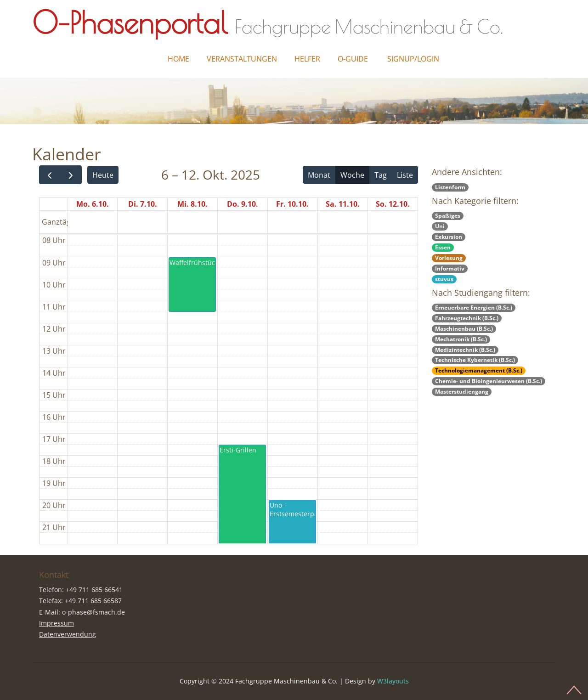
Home (178, 59)
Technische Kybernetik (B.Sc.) (475, 360)
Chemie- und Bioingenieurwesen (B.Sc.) (489, 381)
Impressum (57, 623)
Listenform (450, 187)
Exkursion (449, 237)
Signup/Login (413, 59)
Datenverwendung (68, 634)
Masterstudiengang (462, 392)
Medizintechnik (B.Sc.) (465, 350)
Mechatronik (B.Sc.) (461, 339)
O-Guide (353, 59)
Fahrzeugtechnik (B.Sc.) (467, 318)
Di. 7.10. (143, 204)
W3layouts (393, 681)
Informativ (450, 268)
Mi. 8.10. (192, 204)
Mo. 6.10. (93, 204)
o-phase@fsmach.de (93, 612)
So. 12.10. (393, 204)
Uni (440, 226)
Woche (352, 175)
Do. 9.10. (243, 204)
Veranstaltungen (242, 59)
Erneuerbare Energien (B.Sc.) (474, 308)
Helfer (307, 59)
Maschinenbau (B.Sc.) (464, 329)
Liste (405, 175)
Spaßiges (448, 216)
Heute (103, 175)
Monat (319, 175)
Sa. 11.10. (343, 204)
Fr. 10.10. (292, 204)
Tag (381, 175)
